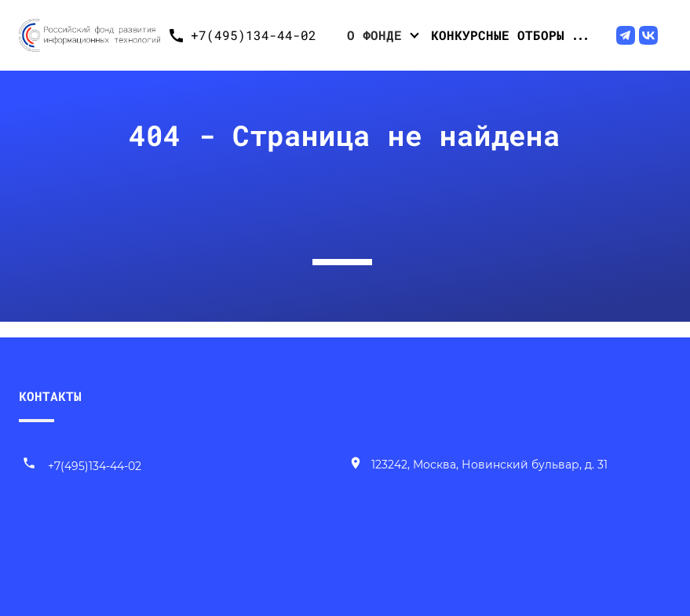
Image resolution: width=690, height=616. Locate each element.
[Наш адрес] (478, 466)
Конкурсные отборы (498, 35)
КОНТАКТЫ (50, 396)
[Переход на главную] (89, 35)
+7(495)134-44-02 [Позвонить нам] (82, 466)
